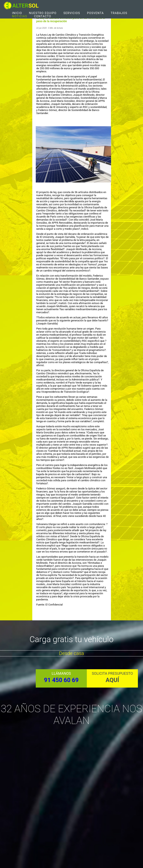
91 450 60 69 (61, 680)
